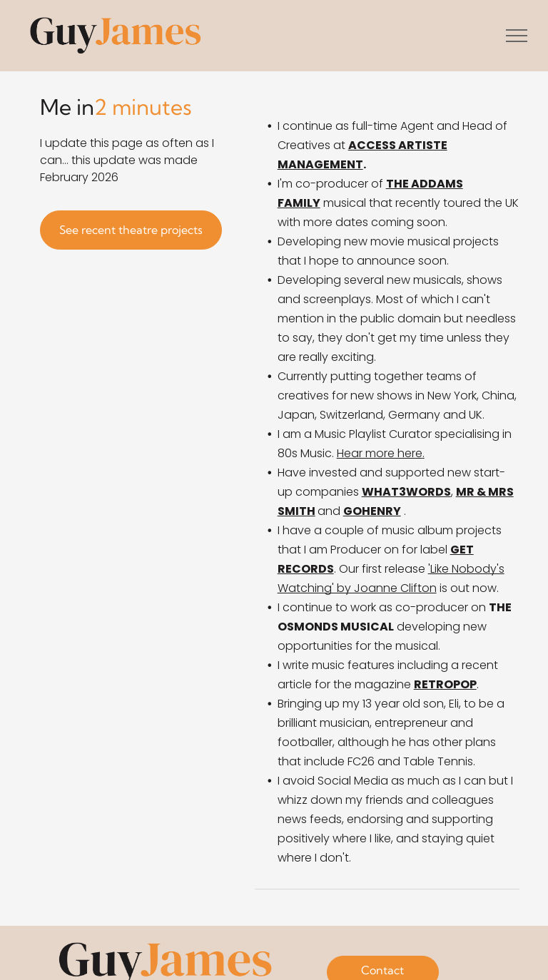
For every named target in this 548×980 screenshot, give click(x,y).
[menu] (517, 36)
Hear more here (380, 453)
